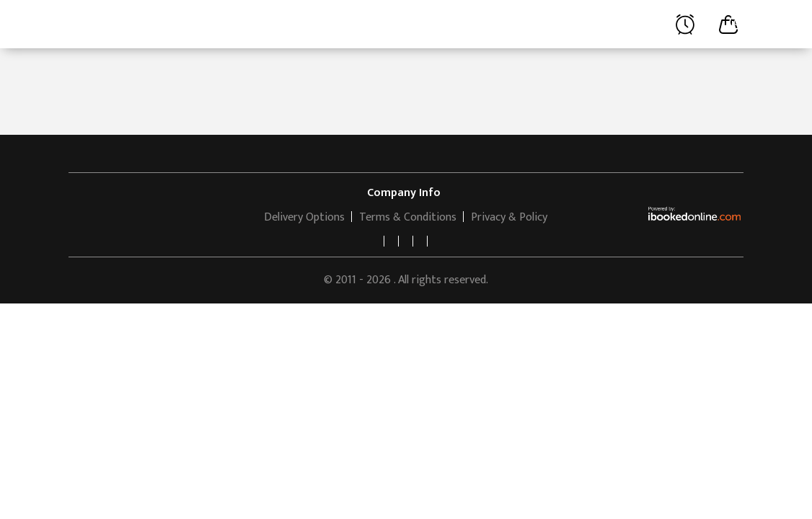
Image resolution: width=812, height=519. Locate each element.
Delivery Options (304, 217)
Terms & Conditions (408, 217)
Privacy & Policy (509, 217)
